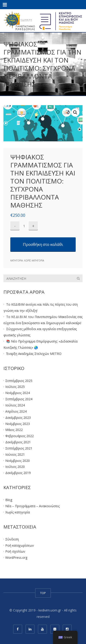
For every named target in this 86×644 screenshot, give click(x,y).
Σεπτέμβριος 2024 (19, 399)
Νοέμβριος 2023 (18, 423)
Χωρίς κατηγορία (34, 260)
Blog (9, 500)
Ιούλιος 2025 (15, 387)
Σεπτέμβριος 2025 (19, 380)
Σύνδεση (12, 539)
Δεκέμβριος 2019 (18, 473)
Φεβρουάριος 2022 (19, 436)
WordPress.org (16, 558)
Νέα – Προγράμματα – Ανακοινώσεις (32, 506)
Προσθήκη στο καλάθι (43, 244)
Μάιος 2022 (14, 430)
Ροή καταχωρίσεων (20, 545)
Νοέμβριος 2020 (18, 460)
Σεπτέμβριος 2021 (19, 448)
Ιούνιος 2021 (15, 454)
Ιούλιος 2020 (15, 467)
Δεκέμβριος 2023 (18, 417)
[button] (75, 112)
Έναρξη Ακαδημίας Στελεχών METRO (34, 353)
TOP (43, 593)
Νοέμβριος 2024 (18, 393)
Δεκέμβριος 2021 (18, 442)
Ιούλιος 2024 (15, 405)
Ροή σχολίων (15, 551)
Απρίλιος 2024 (16, 411)
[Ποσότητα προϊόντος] (24, 226)
